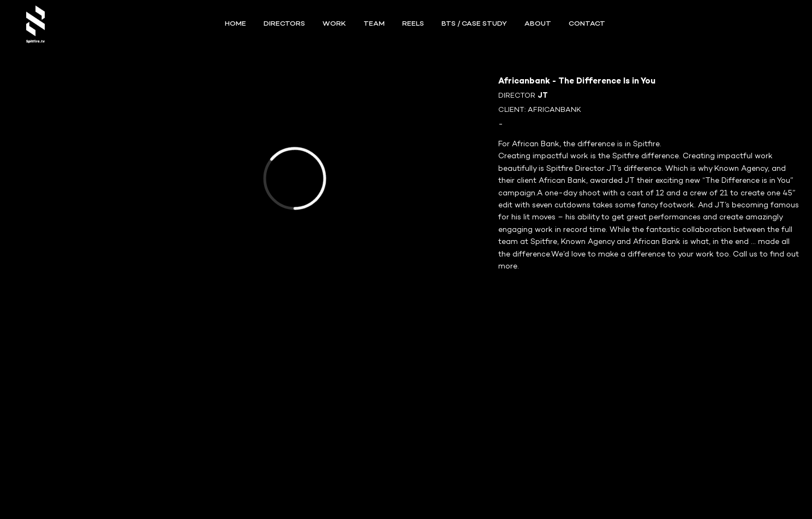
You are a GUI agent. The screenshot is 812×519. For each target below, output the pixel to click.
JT (543, 96)
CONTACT (587, 24)
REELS (413, 24)
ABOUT (538, 24)
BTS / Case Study (474, 24)
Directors (284, 24)
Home (235, 24)
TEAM (374, 24)
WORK (334, 24)
